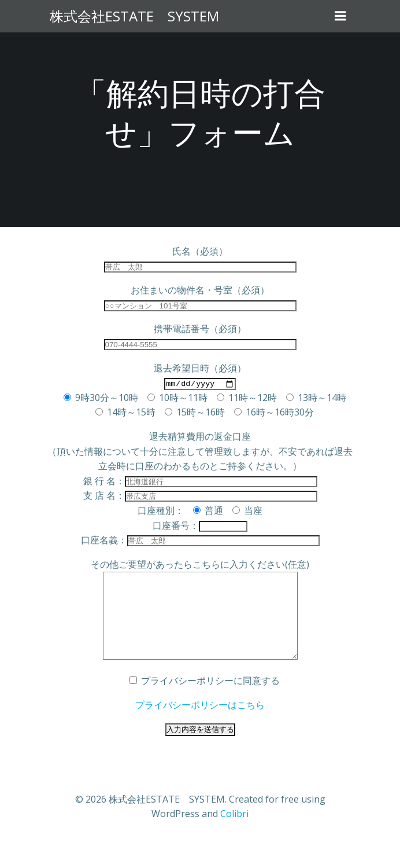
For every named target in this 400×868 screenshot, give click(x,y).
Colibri (234, 831)
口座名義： (200, 540)
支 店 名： (200, 495)
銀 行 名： (200, 481)
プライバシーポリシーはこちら (200, 722)
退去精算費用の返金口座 (200, 436)
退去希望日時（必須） (200, 368)
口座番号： (200, 525)
